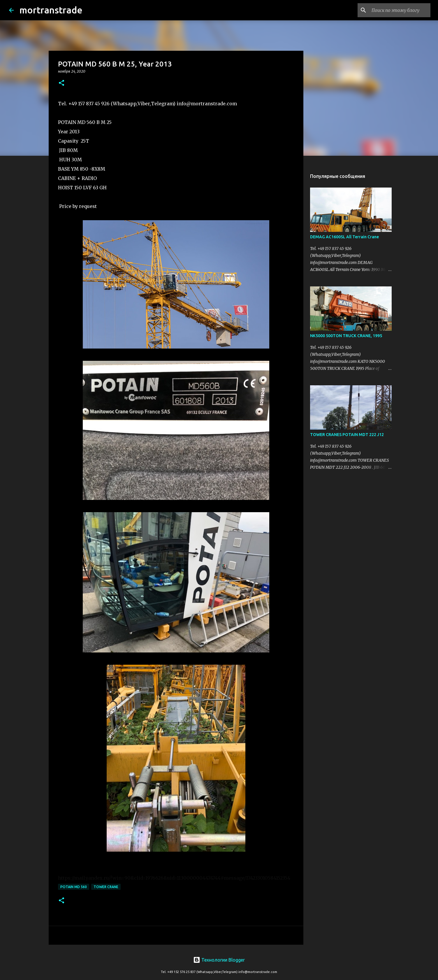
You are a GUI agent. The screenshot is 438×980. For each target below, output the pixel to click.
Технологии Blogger (219, 960)
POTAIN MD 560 (74, 887)
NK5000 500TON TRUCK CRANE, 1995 (346, 336)
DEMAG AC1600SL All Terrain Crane (344, 237)
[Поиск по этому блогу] (400, 10)
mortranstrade (51, 10)
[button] (61, 83)
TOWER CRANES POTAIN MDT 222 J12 (347, 435)
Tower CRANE (106, 887)
